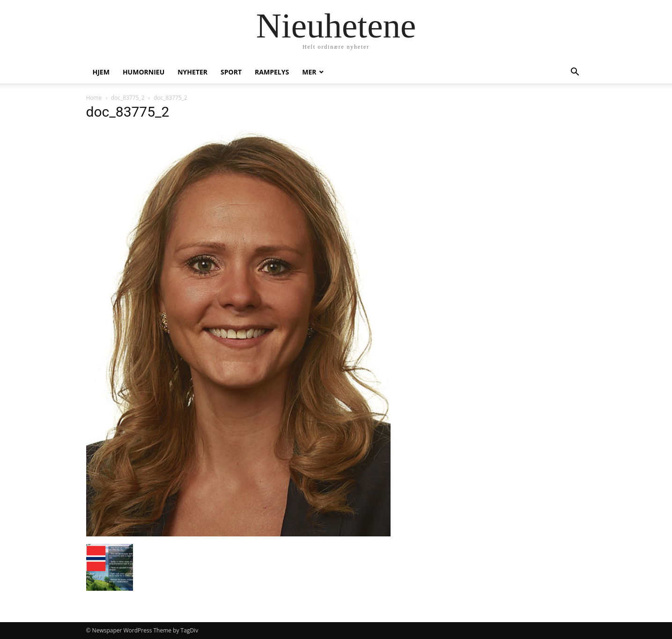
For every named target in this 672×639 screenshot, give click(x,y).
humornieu (144, 72)
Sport (231, 72)
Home (94, 98)
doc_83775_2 (128, 98)
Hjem (101, 72)
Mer (309, 72)
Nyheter (192, 72)
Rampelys (272, 72)
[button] (575, 73)
